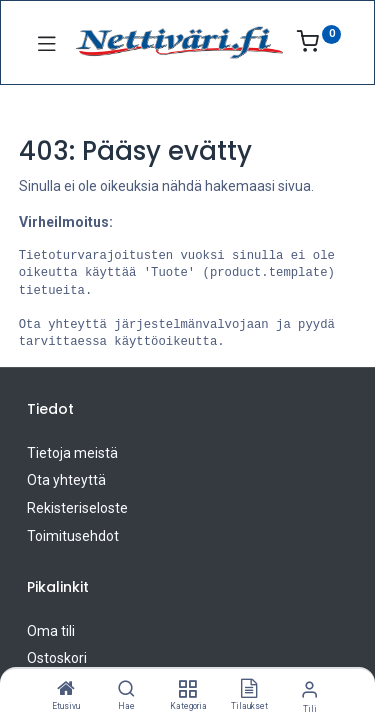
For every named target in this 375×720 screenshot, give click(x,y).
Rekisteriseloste (77, 508)
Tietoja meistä (72, 453)
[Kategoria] (187, 690)
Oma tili (51, 631)
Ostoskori (57, 658)
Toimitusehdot (73, 536)
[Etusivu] (66, 690)
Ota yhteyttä (66, 480)
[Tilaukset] (249, 690)
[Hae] (126, 690)
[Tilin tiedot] (309, 689)
